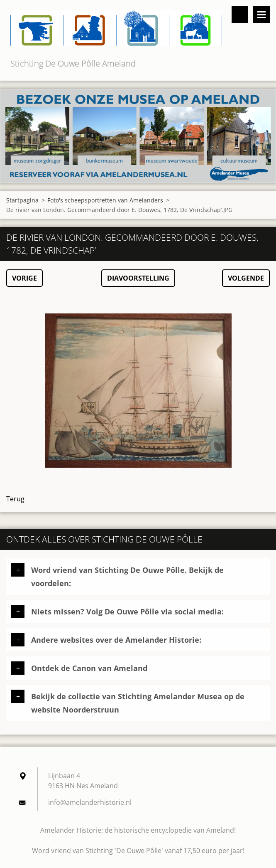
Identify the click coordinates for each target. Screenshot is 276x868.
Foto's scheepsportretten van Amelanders (105, 200)
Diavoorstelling (138, 278)
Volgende (246, 278)
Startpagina (22, 200)
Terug (15, 499)
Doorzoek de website (240, 15)
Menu (261, 15)
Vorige (24, 278)
